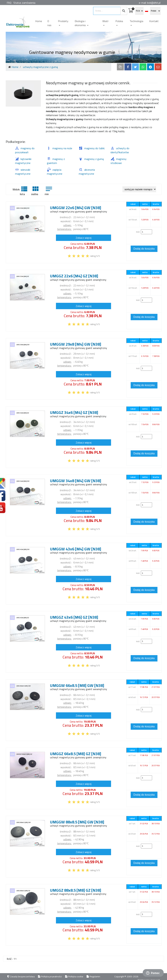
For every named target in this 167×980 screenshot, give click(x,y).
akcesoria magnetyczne (87, 172)
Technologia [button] (136, 21)
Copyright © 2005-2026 (127, 976)
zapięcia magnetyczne (55, 172)
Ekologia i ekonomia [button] (80, 23)
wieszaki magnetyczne (23, 172)
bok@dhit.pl (154, 3)
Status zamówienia (24, 3)
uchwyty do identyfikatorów (120, 150)
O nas (49, 23)
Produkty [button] (63, 21)
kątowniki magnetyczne (23, 161)
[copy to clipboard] (120, 67)
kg (81, 225)
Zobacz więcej (84, 238)
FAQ (9, 3)
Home (39, 21)
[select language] (155, 11)
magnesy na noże (60, 148)
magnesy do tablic (92, 148)
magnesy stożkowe (119, 161)
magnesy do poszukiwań (25, 150)
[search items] (107, 11)
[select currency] (139, 11)
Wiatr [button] (105, 21)
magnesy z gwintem (56, 161)
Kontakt (154, 21)
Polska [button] (119, 21)
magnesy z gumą (91, 159)
